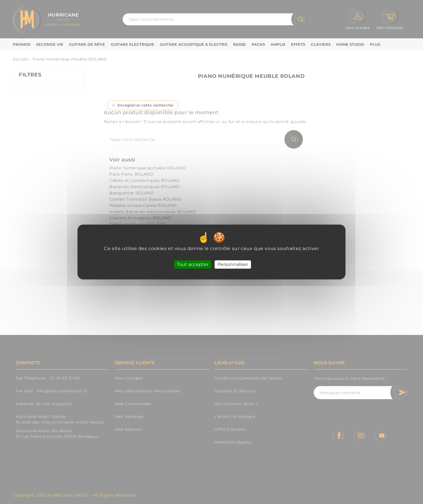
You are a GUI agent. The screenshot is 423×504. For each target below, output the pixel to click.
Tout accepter (193, 264)
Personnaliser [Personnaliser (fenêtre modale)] (233, 264)
